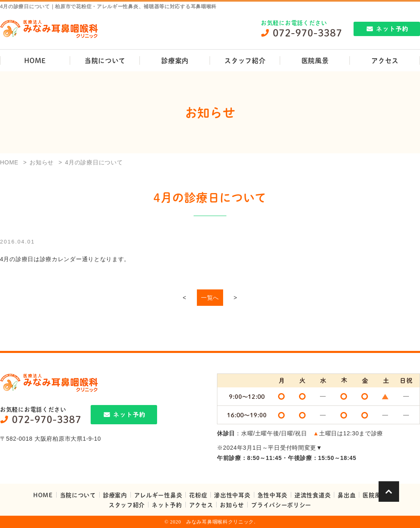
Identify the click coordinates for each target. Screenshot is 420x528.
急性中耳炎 (273, 495)
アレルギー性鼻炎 (158, 495)
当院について (105, 60)
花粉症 (198, 495)
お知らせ (232, 505)
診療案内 (175, 60)
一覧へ (210, 298)
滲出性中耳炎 (232, 495)
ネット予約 (167, 505)
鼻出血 (347, 495)
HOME (35, 60)
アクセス (201, 505)
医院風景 (315, 60)
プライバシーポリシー (281, 505)
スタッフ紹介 (245, 60)
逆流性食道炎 (313, 495)
